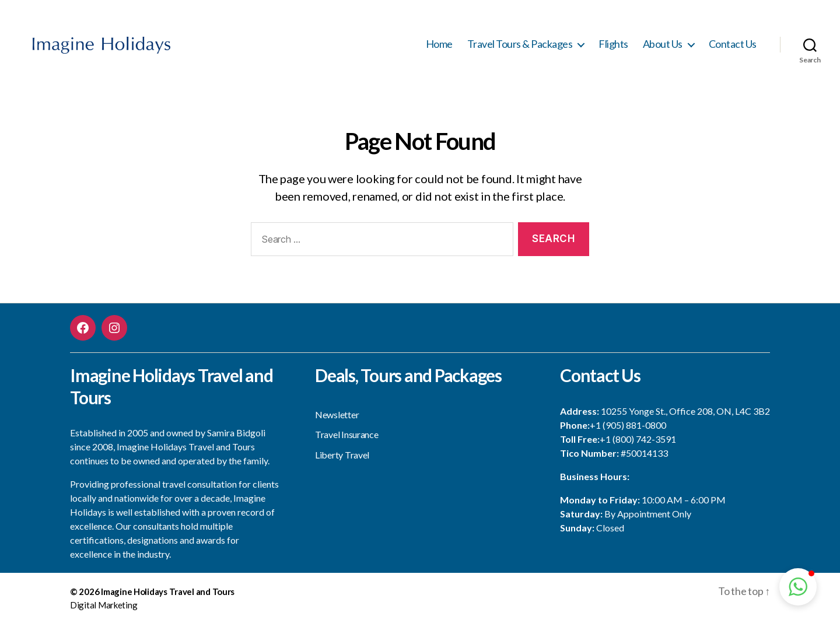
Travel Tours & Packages (520, 44)
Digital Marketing (104, 605)
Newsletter (337, 414)
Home (439, 44)
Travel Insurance (347, 434)
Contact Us (733, 44)
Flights (613, 44)
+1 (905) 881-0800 (628, 425)
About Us (663, 44)
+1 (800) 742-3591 (638, 439)
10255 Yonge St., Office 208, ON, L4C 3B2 (685, 411)
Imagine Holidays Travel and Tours (168, 591)
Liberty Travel (342, 455)
